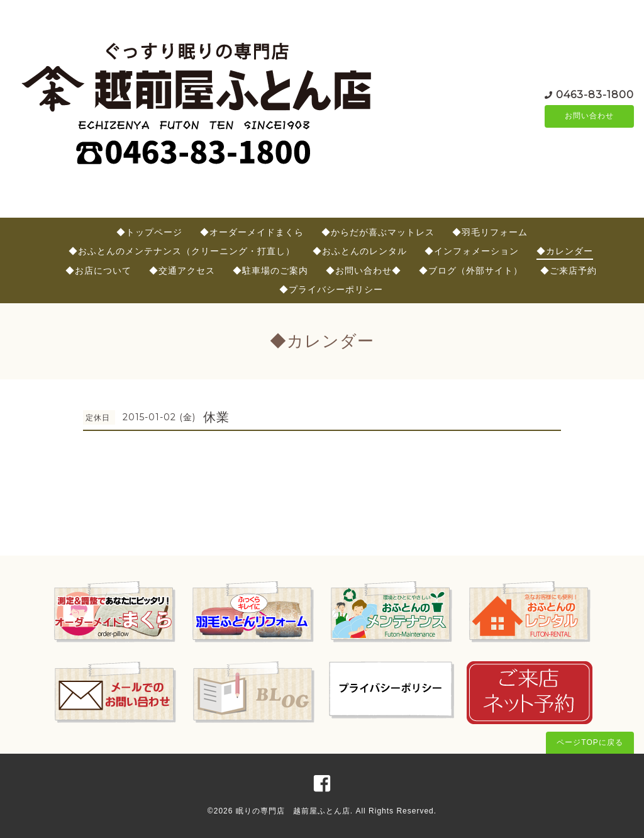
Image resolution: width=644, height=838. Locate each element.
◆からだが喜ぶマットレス (378, 232)
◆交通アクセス (182, 271)
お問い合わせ (589, 116)
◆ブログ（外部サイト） (471, 271)
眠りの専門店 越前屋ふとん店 (293, 811)
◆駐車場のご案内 (270, 271)
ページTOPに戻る (590, 742)
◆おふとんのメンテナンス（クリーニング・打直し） (182, 251)
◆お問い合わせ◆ (364, 271)
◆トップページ (149, 232)
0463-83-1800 (595, 94)
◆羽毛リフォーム (490, 232)
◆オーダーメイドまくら (252, 232)
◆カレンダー (565, 251)
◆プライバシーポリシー (331, 289)
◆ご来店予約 (569, 271)
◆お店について (98, 271)
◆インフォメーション (472, 251)
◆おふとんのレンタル (360, 251)
